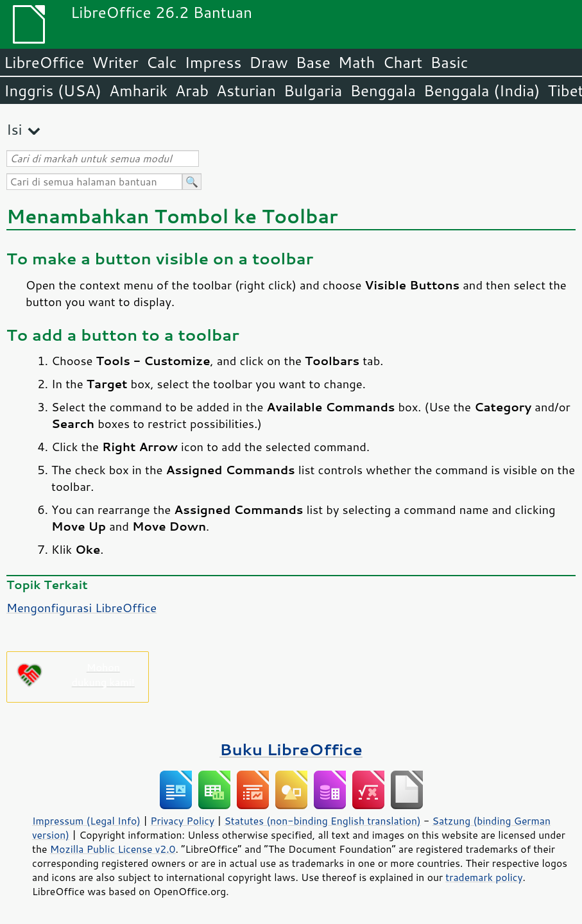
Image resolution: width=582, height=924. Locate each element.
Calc (162, 62)
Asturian (246, 90)
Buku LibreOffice (291, 749)
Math (357, 62)
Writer (115, 62)
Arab (192, 90)
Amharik (138, 90)
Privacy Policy (182, 821)
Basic (449, 62)
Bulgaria (313, 90)
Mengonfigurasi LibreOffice (81, 608)
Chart (402, 62)
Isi (14, 129)
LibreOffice (44, 62)
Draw (268, 62)
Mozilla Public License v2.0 (113, 849)
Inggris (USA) (53, 90)
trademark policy (484, 877)
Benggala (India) (482, 90)
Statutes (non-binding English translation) (322, 821)
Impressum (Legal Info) (86, 821)
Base (313, 62)
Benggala (383, 90)
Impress (213, 62)
